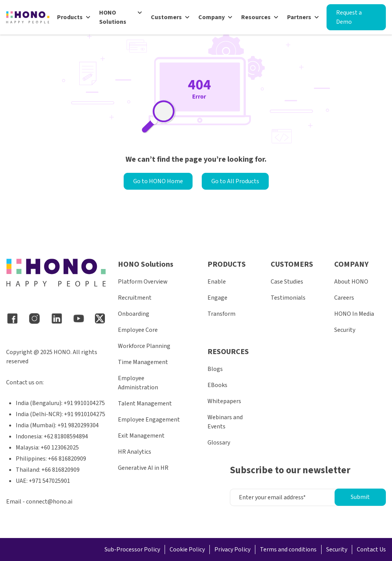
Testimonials (288, 298)
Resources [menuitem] (256, 17)
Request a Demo (349, 17)
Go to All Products (235, 181)
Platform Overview (143, 282)
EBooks (217, 385)
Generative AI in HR (143, 468)
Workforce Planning (144, 346)
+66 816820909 (67, 459)
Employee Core (138, 330)
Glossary (219, 443)
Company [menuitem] (212, 17)
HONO (62, 352)
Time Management (143, 362)
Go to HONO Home (158, 181)
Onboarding (134, 314)
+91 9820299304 (78, 425)
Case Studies (287, 282)
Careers (344, 298)
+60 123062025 (60, 448)
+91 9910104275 (84, 403)
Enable (217, 282)
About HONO (351, 282)
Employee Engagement (149, 420)
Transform (221, 314)
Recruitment (135, 298)
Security (345, 330)
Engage (217, 298)
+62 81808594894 (66, 436)
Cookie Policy (187, 550)
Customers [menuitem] (166, 17)
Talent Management (145, 404)
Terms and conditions (288, 550)
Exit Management (141, 436)
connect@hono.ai (49, 502)
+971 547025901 (49, 481)
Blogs (215, 369)
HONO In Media (354, 314)
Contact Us (371, 550)
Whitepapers (224, 401)
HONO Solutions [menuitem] (113, 17)
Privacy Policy (232, 550)
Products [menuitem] (70, 17)
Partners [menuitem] (299, 17)
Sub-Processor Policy (132, 550)
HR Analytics (135, 452)
